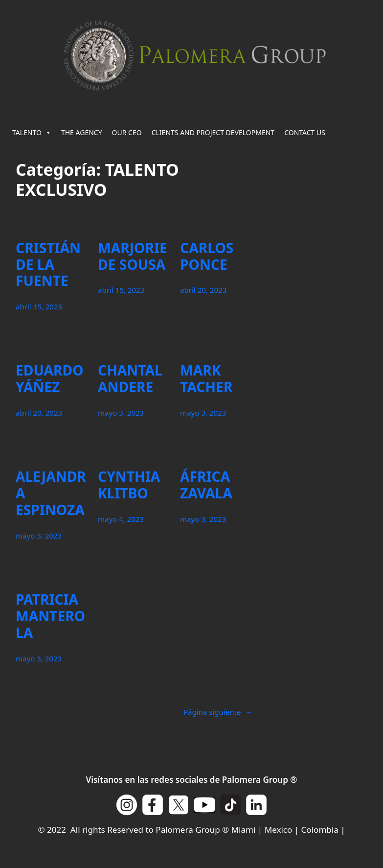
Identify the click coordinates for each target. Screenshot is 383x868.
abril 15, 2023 (39, 306)
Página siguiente (218, 712)
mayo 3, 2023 (121, 413)
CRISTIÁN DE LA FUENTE (48, 265)
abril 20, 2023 (203, 290)
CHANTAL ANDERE (130, 379)
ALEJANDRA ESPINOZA (51, 493)
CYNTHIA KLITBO (129, 485)
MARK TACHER (206, 379)
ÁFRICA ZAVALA (206, 485)
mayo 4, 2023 (121, 519)
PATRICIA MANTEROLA (50, 616)
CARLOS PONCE (207, 257)
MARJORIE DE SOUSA (133, 257)
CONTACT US (305, 132)
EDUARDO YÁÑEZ (50, 379)
